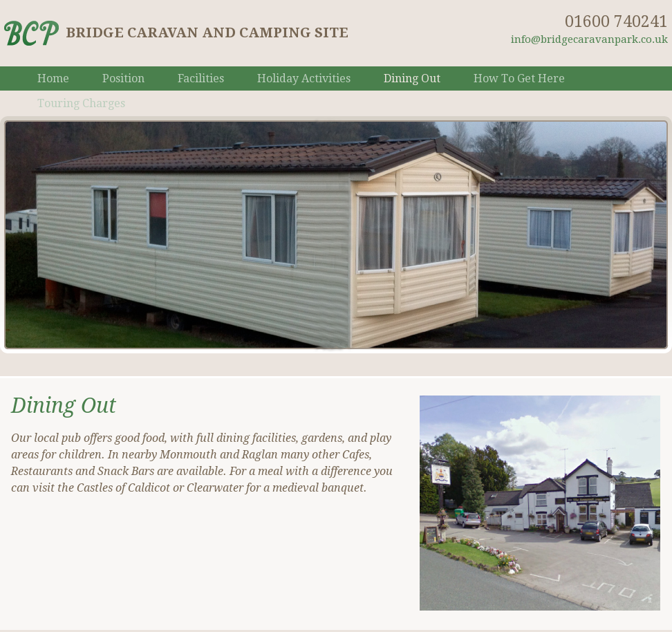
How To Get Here (519, 78)
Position (123, 78)
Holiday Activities (304, 78)
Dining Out (412, 78)
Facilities (201, 78)
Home (53, 78)
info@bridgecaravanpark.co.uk (589, 39)
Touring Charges (81, 103)
